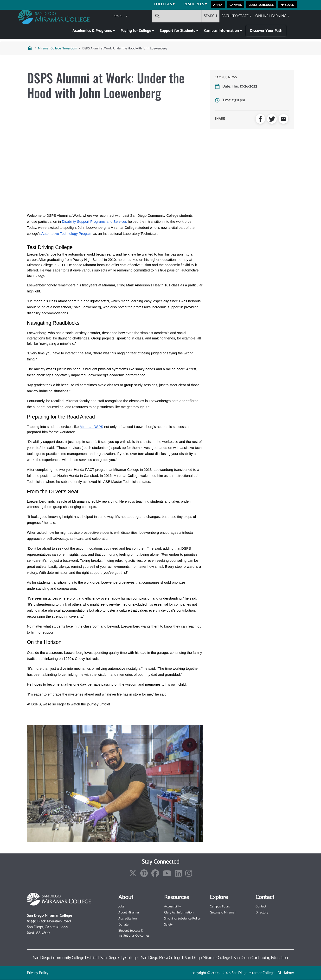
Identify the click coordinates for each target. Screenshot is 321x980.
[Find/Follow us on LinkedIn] (178, 875)
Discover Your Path (266, 31)
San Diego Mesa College (161, 958)
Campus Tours (220, 907)
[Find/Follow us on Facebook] (155, 875)
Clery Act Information (179, 913)
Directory (262, 913)
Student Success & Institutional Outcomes (134, 933)
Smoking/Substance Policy (182, 919)
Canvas (236, 5)
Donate (123, 925)
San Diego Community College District (65, 958)
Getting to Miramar (223, 913)
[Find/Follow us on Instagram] (189, 875)
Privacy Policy (38, 973)
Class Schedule (261, 5)
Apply (218, 5)
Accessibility (172, 907)
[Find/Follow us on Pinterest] (144, 875)
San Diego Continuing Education (261, 958)
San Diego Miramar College (207, 958)
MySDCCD (287, 5)
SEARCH (210, 16)
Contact (261, 907)
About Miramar (129, 913)
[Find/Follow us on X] (133, 875)
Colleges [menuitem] (161, 5)
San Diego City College (119, 958)
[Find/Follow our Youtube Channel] (167, 875)
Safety (168, 925)
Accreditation (128, 919)
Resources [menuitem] (192, 5)
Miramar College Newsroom (58, 49)
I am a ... (118, 16)
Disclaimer (286, 973)
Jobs (121, 907)
